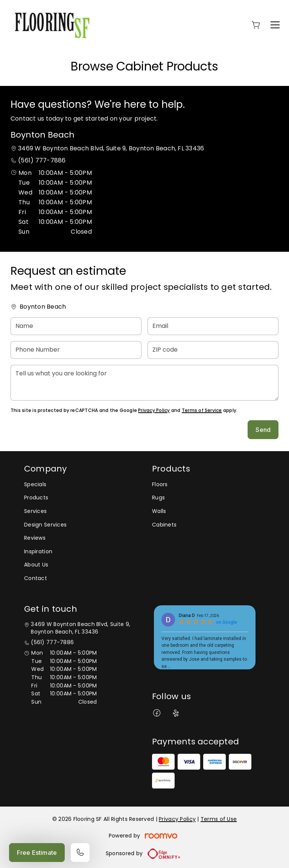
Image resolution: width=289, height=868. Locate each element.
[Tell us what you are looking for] (144, 383)
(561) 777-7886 (42, 160)
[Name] (76, 326)
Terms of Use (219, 819)
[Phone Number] (76, 350)
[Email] (213, 326)
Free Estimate (37, 853)
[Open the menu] (275, 25)
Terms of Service (202, 410)
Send (263, 430)
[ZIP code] (213, 350)
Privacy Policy (154, 410)
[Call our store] (80, 853)
